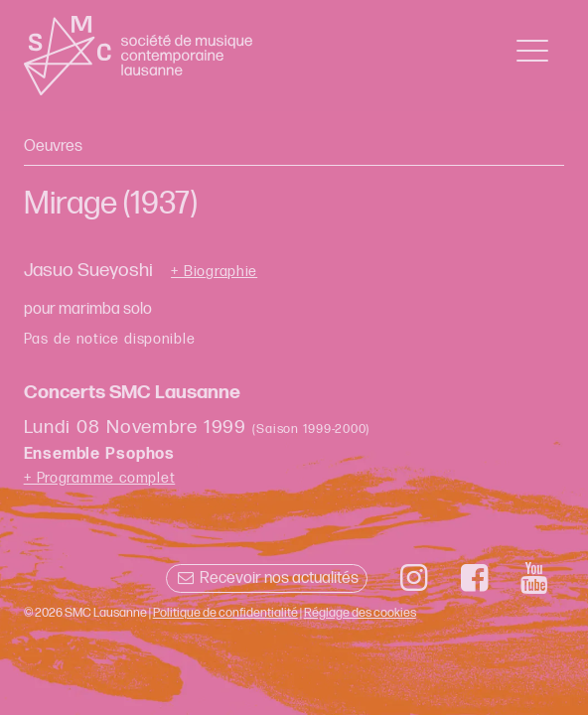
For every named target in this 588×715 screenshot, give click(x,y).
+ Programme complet (100, 478)
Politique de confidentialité (225, 613)
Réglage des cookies (360, 613)
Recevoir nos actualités (267, 578)
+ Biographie (214, 272)
